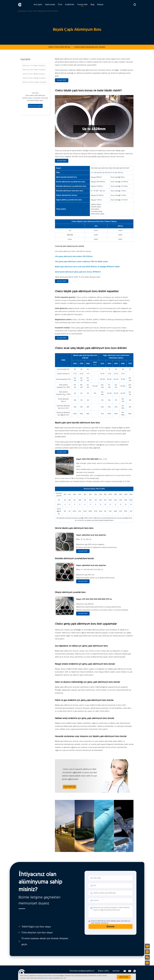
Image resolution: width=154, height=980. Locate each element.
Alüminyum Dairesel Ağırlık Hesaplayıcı (35, 82)
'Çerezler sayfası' (48, 978)
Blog (92, 5)
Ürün (60, 5)
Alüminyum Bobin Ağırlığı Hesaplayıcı (34, 78)
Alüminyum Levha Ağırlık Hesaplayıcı (34, 66)
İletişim (100, 5)
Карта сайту (103, 971)
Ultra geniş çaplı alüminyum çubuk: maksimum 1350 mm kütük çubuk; (81, 262)
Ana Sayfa (38, 5)
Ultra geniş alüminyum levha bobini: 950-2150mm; (74, 257)
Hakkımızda (50, 5)
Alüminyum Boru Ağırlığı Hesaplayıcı (34, 74)
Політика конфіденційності (82, 971)
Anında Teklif (62, 80)
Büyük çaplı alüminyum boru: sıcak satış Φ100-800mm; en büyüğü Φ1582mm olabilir (87, 267)
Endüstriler (70, 5)
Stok (72, 47)
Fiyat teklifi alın (70, 787)
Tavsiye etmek (32, 11)
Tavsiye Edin (82, 5)
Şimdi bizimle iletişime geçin (35, 106)
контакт (116, 971)
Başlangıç (23, 11)
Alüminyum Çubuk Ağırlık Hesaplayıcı (34, 70)
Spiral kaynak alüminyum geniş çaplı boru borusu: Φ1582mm (78, 272)
